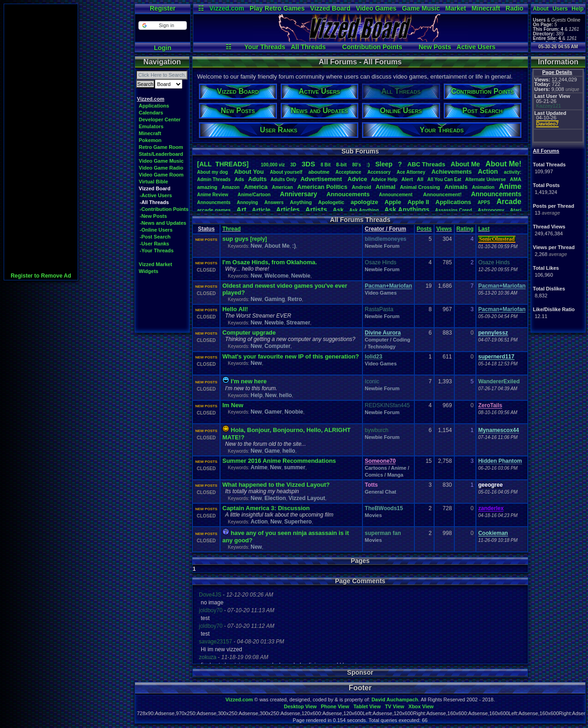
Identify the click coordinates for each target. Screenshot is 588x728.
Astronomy (491, 210)
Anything (301, 202)
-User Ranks (154, 244)
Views (444, 229)
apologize (364, 202)
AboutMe (465, 164)
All (420, 179)
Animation (483, 187)
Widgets (149, 271)
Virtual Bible (153, 182)
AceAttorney (411, 172)
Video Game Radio (161, 168)
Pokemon (150, 140)
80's (357, 165)
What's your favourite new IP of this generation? (291, 356)
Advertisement (322, 179)
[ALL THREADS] (223, 164)
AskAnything (364, 210)
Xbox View (421, 706)
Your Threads (265, 47)
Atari (516, 210)
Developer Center (160, 119)
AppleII (418, 202)
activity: (513, 172)
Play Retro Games (277, 8)
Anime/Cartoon (254, 195)
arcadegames (214, 210)
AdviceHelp (384, 179)
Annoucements (348, 194)
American (283, 187)
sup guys (235, 239)
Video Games (376, 8)
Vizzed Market (155, 264)
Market (455, 8)
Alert (407, 179)
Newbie (301, 276)
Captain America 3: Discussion (266, 508)
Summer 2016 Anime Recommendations (279, 461)
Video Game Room (161, 175)
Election (275, 498)
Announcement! (442, 194)
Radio (515, 8)
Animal (385, 187)
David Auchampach (395, 700)
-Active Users (156, 195)
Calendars (151, 113)
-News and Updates (163, 223)
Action (488, 171)
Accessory (379, 172)
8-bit (342, 165)
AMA (516, 179)
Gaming (275, 299)
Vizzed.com (226, 8)
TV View (395, 706)
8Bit (326, 165)
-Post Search (155, 237)
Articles (288, 210)
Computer (278, 346)
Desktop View (300, 706)
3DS (308, 164)
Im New (233, 405)
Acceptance (348, 172)
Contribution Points (372, 47)
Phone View (335, 706)
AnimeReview (213, 195)
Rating (465, 229)
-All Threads (154, 202)
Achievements (452, 172)
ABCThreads (426, 164)
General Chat (380, 492)
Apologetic (331, 202)
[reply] (258, 239)
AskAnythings (407, 210)
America (256, 187)
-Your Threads (157, 250)
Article (261, 210)
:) (368, 165)
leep (384, 164)
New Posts (435, 47)
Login (163, 48)
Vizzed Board (330, 8)
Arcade (509, 202)
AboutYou (249, 172)
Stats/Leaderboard (161, 154)
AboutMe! (503, 164)
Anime (510, 186)
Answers (274, 202)
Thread (232, 229)
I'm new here (249, 381)
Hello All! (235, 309)
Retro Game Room (161, 147)
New (256, 246)
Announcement (396, 195)
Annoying (248, 202)
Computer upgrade (249, 333)
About (541, 9)
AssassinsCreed (454, 210)
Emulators (151, 126)
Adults (257, 179)
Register (163, 8)
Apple (393, 202)
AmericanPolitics (322, 187)
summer (295, 467)
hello (285, 395)
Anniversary (298, 194)
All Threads (308, 47)
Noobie (294, 412)
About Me (277, 246)
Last (484, 229)
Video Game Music (161, 161)
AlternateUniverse (486, 179)
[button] (162, 26)
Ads (239, 179)
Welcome (277, 276)
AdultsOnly (283, 179)
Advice (358, 179)
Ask (338, 210)
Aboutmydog (212, 172)
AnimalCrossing (420, 187)
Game (272, 451)
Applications (154, 106)
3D (293, 165)
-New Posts (153, 216)
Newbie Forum (382, 246)
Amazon (231, 187)
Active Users (476, 47)
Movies (373, 515)
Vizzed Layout (307, 498)
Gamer (273, 412)
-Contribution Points (164, 209)
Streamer (298, 323)
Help (577, 9)
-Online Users (156, 230)
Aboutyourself (286, 172)
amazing (207, 187)
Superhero (298, 522)
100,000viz (273, 165)
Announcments (214, 202)
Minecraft (486, 8)
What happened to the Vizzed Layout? (276, 485)
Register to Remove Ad (41, 276)
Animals (456, 187)
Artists (316, 209)
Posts (424, 229)
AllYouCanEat (444, 179)
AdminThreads (214, 179)
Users (560, 9)
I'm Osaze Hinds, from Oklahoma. (270, 262)
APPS (484, 202)
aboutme (319, 172)
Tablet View (367, 706)
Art (242, 209)
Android (362, 187)
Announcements (496, 194)
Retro (295, 299)
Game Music (421, 8)
